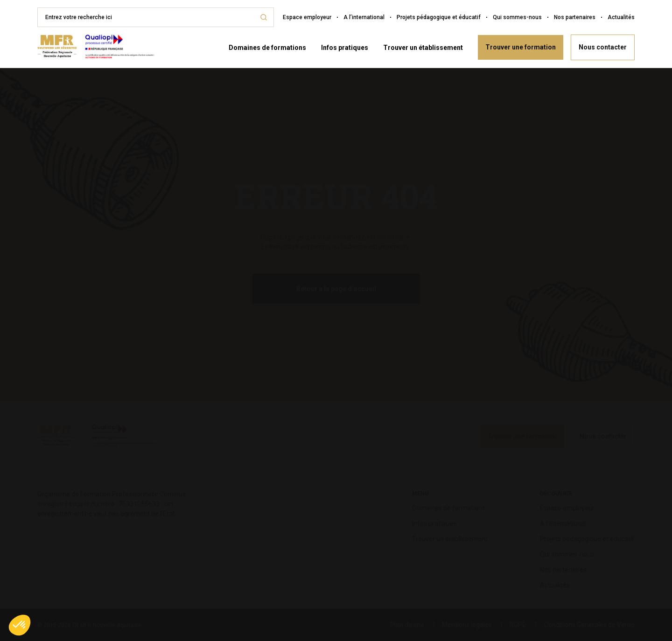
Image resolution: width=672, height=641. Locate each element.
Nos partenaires (575, 17)
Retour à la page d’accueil (336, 289)
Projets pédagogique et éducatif (439, 17)
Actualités (621, 17)
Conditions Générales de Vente (589, 625)
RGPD (518, 625)
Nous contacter (603, 47)
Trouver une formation (521, 47)
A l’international (364, 17)
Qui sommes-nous (517, 17)
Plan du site (407, 625)
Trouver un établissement (423, 48)
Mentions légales (467, 625)
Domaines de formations (267, 48)
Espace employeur (307, 17)
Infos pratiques (345, 48)
